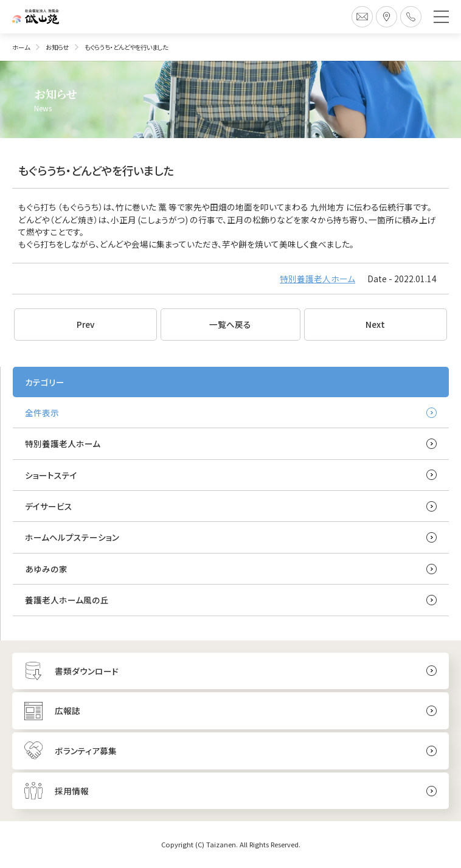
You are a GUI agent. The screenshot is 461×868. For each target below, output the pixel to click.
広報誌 (68, 710)
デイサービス (49, 506)
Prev (85, 324)
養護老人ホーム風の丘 (67, 600)
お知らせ (57, 47)
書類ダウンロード (87, 671)
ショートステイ (51, 475)
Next (375, 324)
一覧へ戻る (230, 324)
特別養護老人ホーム (317, 279)
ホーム (21, 47)
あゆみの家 (46, 569)
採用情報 (72, 791)
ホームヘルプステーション (72, 537)
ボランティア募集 (86, 751)
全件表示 (42, 412)
